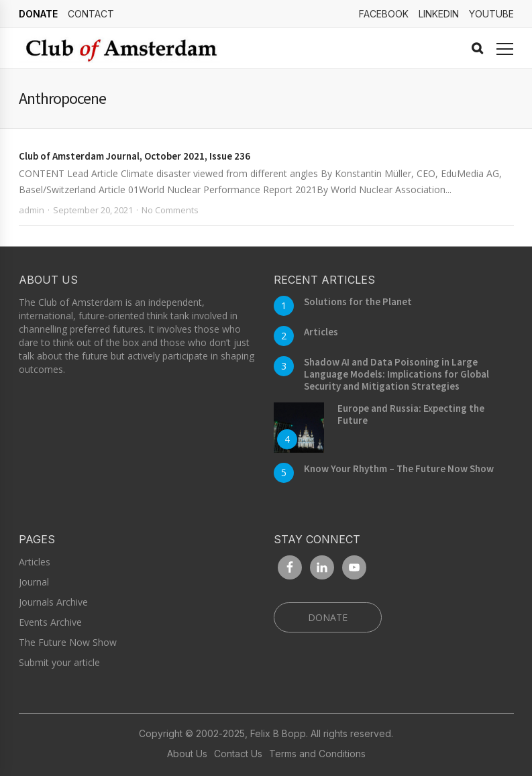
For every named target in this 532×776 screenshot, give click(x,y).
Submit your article (59, 662)
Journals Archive (53, 602)
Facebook (384, 14)
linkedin (439, 14)
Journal (34, 582)
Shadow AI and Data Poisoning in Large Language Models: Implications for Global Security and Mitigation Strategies (396, 374)
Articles (321, 332)
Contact (91, 14)
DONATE (38, 14)
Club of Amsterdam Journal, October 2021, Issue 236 (135, 156)
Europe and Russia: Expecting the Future (411, 414)
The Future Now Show (68, 642)
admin (32, 210)
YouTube (491, 14)
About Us (187, 754)
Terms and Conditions (317, 754)
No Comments (170, 210)
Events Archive (50, 622)
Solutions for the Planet (358, 301)
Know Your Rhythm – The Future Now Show (399, 468)
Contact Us (238, 754)
